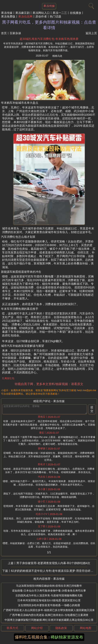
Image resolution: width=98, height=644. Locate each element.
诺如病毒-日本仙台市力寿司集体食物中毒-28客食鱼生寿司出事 (49, 591)
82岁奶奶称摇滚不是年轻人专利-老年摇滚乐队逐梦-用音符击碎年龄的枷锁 (54, 571)
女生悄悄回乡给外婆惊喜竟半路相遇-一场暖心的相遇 (49, 605)
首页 (4, 33)
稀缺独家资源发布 (67, 637)
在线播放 (75, 13)
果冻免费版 (8, 16)
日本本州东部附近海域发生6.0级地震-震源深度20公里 (49, 600)
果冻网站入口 (41, 13)
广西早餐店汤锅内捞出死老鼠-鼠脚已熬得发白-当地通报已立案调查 (49, 615)
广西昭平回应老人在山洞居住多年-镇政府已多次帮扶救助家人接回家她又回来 (49, 610)
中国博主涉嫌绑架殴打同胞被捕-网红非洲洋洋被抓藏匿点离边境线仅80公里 (49, 620)
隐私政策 (61, 628)
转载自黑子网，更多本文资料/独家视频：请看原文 (49, 384)
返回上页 (91, 33)
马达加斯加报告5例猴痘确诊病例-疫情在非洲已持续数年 (49, 586)
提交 (92, 409)
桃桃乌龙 (57, 56)
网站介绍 (37, 628)
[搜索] (91, 5)
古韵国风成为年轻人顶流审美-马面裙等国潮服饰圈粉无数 (49, 595)
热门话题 (55, 16)
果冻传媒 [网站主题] (49, 6)
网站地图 (86, 628)
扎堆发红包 (8, 378)
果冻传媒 (7, 13)
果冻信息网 (25, 16)
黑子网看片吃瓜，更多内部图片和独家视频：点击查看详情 (49, 25)
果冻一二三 (60, 13)
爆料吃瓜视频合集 (31, 637)
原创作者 (41, 16)
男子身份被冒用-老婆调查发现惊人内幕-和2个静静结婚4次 (53, 563)
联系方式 (12, 628)
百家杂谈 (15, 33)
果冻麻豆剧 (23, 13)
